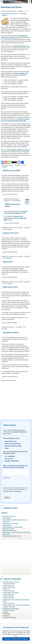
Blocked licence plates (12, 170)
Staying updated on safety (13, 446)
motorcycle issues (8, 585)
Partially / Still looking (12, 461)
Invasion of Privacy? (11, 233)
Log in (4, 194)
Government (8, 262)
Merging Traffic (7, 525)
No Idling (5, 612)
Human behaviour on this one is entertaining (16, 605)
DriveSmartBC (9, 2)
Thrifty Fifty (6, 616)
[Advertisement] (16, 399)
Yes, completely (10, 456)
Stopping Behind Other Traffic (12, 536)
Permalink (4, 167)
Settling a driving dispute (13, 444)
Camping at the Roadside (10, 523)
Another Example (8, 596)
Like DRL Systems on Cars (11, 582)
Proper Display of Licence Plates (13, 527)
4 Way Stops (7, 518)
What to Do (6, 589)
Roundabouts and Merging (11, 609)
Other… (7, 448)
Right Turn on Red (8, 529)
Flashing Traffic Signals (10, 531)
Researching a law (11, 441)
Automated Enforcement (10, 13)
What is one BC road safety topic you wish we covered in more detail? (15, 467)
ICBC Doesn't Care (10, 287)
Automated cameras (11, 332)
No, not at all (9, 459)
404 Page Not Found (9, 516)
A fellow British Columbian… (11, 593)
